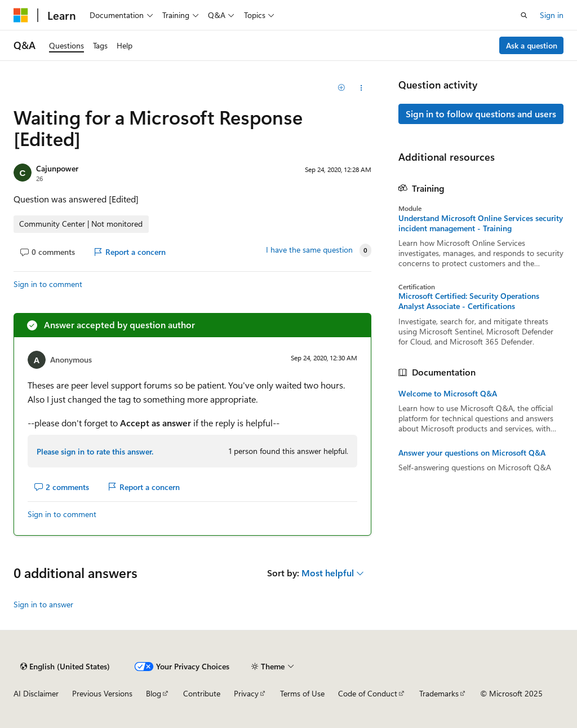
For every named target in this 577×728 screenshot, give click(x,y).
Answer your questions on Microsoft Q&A (472, 453)
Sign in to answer (43, 604)
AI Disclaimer (36, 693)
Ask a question (532, 45)
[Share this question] (361, 88)
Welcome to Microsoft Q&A (448, 394)
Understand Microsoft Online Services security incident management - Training (481, 223)
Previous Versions (102, 693)
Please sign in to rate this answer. (95, 451)
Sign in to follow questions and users (481, 114)
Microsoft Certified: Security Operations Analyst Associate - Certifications (469, 301)
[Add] (341, 88)
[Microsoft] (21, 15)
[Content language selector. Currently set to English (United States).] (65, 667)
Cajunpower (57, 168)
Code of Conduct (368, 693)
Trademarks (439, 693)
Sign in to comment (48, 284)
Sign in (552, 15)
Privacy (246, 693)
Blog (154, 693)
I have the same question (309, 250)
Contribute (202, 693)
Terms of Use (302, 693)
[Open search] (524, 15)
